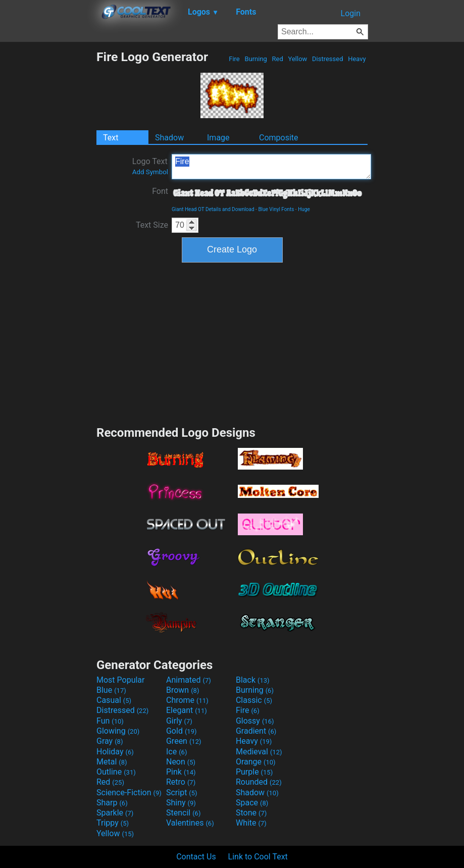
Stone (251, 813)
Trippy (113, 823)
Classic (254, 700)
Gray (110, 741)
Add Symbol (150, 172)
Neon (181, 762)
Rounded (259, 782)
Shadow (169, 138)
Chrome (187, 700)
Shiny (181, 803)
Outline (116, 772)
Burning (256, 59)
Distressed (328, 59)
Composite (279, 138)
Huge (304, 209)
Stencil (183, 813)
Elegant (187, 710)
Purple (254, 772)
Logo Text (150, 166)
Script (182, 793)
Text (111, 138)
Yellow (297, 59)
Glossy (255, 721)
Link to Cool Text (258, 857)
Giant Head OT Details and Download (213, 209)
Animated (189, 680)
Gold (182, 731)
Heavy (357, 59)
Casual (114, 700)
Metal (112, 762)
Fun (110, 721)
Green (184, 741)
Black (253, 680)
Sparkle (115, 813)
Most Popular (121, 680)
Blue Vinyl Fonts (276, 209)
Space (252, 803)
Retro (181, 782)
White (251, 823)
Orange (256, 762)
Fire (234, 59)
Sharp (112, 803)
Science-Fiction (129, 793)
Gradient (256, 731)
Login (351, 13)
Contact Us (196, 857)
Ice (176, 752)
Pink (181, 772)
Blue (111, 690)
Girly (179, 721)
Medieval (259, 752)
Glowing (118, 731)
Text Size (152, 225)
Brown (183, 690)
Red (277, 59)
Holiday (115, 752)
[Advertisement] (48, 201)
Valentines (190, 823)
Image (218, 138)
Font (160, 191)
